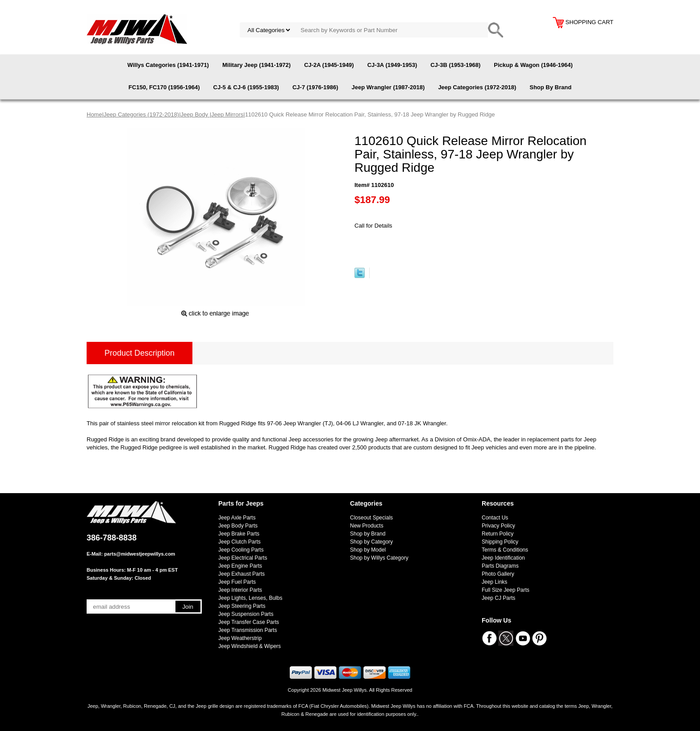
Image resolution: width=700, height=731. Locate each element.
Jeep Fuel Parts (237, 582)
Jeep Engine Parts (240, 566)
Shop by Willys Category (379, 558)
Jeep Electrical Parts (243, 558)
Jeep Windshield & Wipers (250, 646)
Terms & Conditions (505, 550)
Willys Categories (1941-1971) (168, 65)
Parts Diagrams (500, 566)
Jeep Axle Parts (237, 518)
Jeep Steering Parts (242, 606)
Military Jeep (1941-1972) (256, 65)
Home (94, 114)
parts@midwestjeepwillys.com (140, 554)
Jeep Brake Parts (239, 534)
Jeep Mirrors (227, 114)
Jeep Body (195, 114)
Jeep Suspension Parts (246, 614)
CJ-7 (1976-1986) (315, 87)
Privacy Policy (498, 526)
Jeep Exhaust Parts (242, 574)
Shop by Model (368, 550)
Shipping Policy (500, 542)
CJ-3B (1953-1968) (455, 65)
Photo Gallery (498, 574)
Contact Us (495, 518)
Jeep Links (494, 582)
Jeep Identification (503, 558)
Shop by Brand (368, 534)
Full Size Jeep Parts (506, 590)
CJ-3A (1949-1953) (392, 65)
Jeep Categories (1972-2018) (477, 87)
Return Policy (498, 534)
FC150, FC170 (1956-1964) (164, 87)
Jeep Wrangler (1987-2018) (388, 87)
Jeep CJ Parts (498, 598)
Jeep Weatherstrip (240, 638)
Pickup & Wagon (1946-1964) (533, 65)
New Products (367, 526)
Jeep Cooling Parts (241, 550)
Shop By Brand (550, 87)
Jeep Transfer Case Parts (249, 622)
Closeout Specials (371, 518)
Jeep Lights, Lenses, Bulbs (250, 598)
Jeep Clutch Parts (240, 542)
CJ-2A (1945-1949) (329, 65)
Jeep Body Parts (238, 526)
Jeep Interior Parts (240, 590)
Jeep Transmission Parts (248, 630)
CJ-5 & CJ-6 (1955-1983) (246, 87)
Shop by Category (371, 542)
